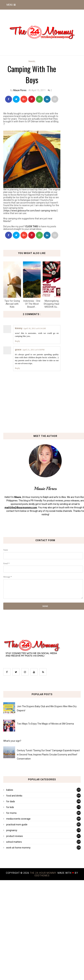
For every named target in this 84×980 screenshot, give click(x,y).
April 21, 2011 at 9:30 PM (33, 350)
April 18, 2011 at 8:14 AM (35, 328)
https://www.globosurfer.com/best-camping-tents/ (31, 211)
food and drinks (14, 796)
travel (32, 61)
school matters (14, 842)
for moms (11, 813)
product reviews (15, 836)
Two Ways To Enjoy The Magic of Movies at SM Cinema (45, 724)
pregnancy (12, 830)
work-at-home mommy (18, 848)
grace (18, 350)
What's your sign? (12, 741)
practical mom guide (17, 825)
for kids (10, 807)
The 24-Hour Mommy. (44, 873)
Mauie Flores (20, 90)
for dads (11, 801)
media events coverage (18, 819)
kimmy (19, 328)
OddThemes (42, 876)
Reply (17, 341)
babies (10, 790)
